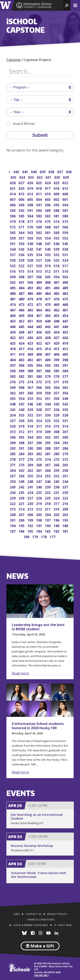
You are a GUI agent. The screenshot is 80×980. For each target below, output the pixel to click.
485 (39, 293)
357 (57, 393)
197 (48, 520)
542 (31, 249)
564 (22, 232)
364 (57, 387)
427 (57, 337)
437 (31, 332)
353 (31, 398)
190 (48, 525)
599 (22, 205)
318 (31, 426)
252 (57, 476)
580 (66, 216)
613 (22, 193)
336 (57, 409)
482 (66, 293)
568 (48, 227)
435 (48, 332)
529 (22, 260)
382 (22, 376)
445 (22, 326)
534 (39, 254)
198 (39, 520)
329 (57, 415)
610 (48, 193)
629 (66, 177)
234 (31, 492)
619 (31, 188)
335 (66, 409)
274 (48, 459)
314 (66, 426)
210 (57, 509)
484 (48, 293)
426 (66, 337)
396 (22, 365)
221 (22, 503)
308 (57, 431)
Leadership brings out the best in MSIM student (38, 627)
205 (39, 514)
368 (22, 387)
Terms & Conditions (41, 919)
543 (22, 249)
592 (22, 210)
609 (57, 193)
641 (25, 171)
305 (22, 437)
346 (31, 404)
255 (31, 476)
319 (22, 426)
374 (31, 382)
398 (66, 359)
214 (22, 509)
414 (48, 348)
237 (66, 487)
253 (48, 476)
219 (39, 503)
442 (48, 326)
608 (66, 193)
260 (48, 470)
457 (39, 315)
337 (48, 409)
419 (66, 343)
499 (39, 282)
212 (39, 509)
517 (66, 265)
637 (60, 171)
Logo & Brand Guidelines (31, 925)
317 (39, 426)
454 (66, 315)
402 (31, 359)
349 (66, 398)
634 (23, 177)
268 (39, 464)
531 (66, 254)
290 (31, 448)
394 (39, 365)
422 (39, 343)
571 (22, 227)
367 (31, 387)
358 (48, 393)
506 (39, 276)
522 (22, 265)
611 (39, 193)
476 (57, 299)
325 (31, 420)
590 (39, 210)
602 (57, 199)
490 (57, 287)
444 (31, 326)
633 (31, 177)
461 (66, 310)
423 (31, 343)
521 (31, 265)
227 (31, 498)
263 (22, 470)
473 (22, 304)
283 (31, 453)
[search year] (40, 112)
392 (57, 365)
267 (48, 464)
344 (48, 404)
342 (66, 404)
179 (36, 536)
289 (39, 448)
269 (31, 464)
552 (66, 238)
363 (66, 387)
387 (39, 370)
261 (39, 470)
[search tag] (40, 100)
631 (49, 177)
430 (31, 337)
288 (48, 448)
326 (22, 420)
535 (31, 254)
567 (57, 227)
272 (66, 459)
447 (66, 321)
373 (39, 382)
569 (39, 227)
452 (22, 321)
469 (57, 304)
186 (22, 531)
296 (39, 442)
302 (48, 437)
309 (48, 431)
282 (39, 453)
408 (39, 354)
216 (66, 503)
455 (57, 315)
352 (39, 398)
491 (48, 287)
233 (39, 492)
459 (22, 315)
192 (31, 525)
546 (57, 243)
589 (48, 210)
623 (57, 182)
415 (39, 348)
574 (57, 221)
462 (57, 310)
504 (57, 276)
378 (57, 376)
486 (31, 293)
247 (39, 481)
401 (39, 359)
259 (57, 470)
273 (57, 459)
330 (48, 415)
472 (31, 304)
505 (48, 276)
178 (44, 536)
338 (39, 409)
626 (31, 182)
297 (31, 442)
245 (57, 481)
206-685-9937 (41, 975)
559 (66, 232)
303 (39, 437)
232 (48, 492)
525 (57, 260)
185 (31, 531)
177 (53, 536)
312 (22, 431)
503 (66, 276)
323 (48, 420)
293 (66, 442)
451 (31, 321)
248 (31, 481)
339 (31, 409)
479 (31, 299)
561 (48, 232)
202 (66, 514)
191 (39, 525)
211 (48, 509)
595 (57, 205)
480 (22, 299)
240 (39, 487)
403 (22, 359)
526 (48, 260)
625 (39, 182)
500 (31, 282)
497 (57, 282)
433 (66, 332)
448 (57, 321)
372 (48, 382)
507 (31, 276)
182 (57, 531)
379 (48, 376)
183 (48, 531)
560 (57, 232)
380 (39, 376)
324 (39, 420)
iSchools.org (19, 967)
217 (57, 503)
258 (66, 470)
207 (22, 514)
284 (22, 453)
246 (48, 481)
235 (22, 492)
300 (66, 437)
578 (22, 221)
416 (31, 348)
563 (31, 232)
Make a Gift (40, 946)
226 (39, 498)
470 (48, 304)
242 (22, 487)
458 (31, 315)
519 (48, 265)
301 (57, 437)
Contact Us (33, 914)
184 (39, 531)
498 (48, 282)
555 (39, 238)
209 (66, 509)
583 (39, 216)
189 (57, 525)
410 (22, 354)
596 (48, 205)
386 (48, 370)
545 (66, 243)
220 (31, 503)
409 (31, 354)
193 (22, 525)
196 (57, 520)
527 (39, 260)
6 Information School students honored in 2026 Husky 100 (38, 726)
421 (48, 343)
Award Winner (21, 123)
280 (57, 453)
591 (31, 210)
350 (57, 398)
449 (48, 321)
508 (22, 276)
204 (48, 514)
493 (31, 287)
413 (57, 348)
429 (39, 337)
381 (31, 376)
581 (57, 216)
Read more (20, 673)
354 (22, 398)
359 (39, 393)
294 (57, 442)
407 (48, 354)
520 (39, 265)
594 (66, 205)
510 (66, 271)
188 (66, 525)
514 (31, 271)
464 (39, 310)
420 (57, 343)
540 (48, 249)
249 (22, 481)
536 (22, 254)
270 (22, 464)
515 (22, 271)
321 (66, 420)
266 (57, 464)
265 (66, 464)
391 (66, 365)
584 (31, 216)
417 (22, 348)
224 (57, 498)
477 (48, 299)
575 (48, 221)
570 (31, 227)
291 (22, 448)
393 (48, 365)
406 (57, 354)
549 (31, 243)
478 (39, 299)
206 (31, 514)
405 (66, 354)
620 (22, 188)
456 (48, 315)
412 (66, 348)
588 (57, 210)
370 (66, 382)
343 (57, 404)
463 (48, 310)
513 (39, 271)
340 (22, 409)
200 (22, 520)
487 (22, 293)
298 (22, 442)
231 (57, 492)
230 (66, 492)
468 (66, 304)
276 (31, 459)
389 (22, 370)
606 (22, 199)
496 (66, 282)
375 (22, 382)
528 (31, 260)
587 (66, 210)
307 (66, 431)
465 (31, 310)
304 (31, 437)
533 (48, 254)
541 (39, 249)
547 (48, 243)
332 (31, 415)
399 (57, 359)
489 (66, 287)
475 (66, 299)
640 (34, 171)
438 (22, 332)
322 (57, 420)
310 (39, 431)
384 (66, 370)
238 (57, 487)
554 (48, 238)
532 (57, 254)
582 (48, 216)
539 (57, 249)
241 (31, 487)
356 (66, 393)
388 (31, 370)
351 (48, 398)
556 (31, 238)
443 (39, 326)
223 (66, 498)
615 (66, 188)
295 (48, 442)
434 (57, 332)
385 (57, 370)
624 (48, 182)
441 (57, 326)
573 (66, 221)
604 (39, 199)
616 (57, 188)
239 (48, 487)
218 (48, 503)
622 (66, 182)
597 (39, 205)
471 (39, 304)
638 (52, 171)
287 (57, 448)
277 (22, 459)
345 (39, 404)
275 (39, 459)
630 (57, 177)
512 (48, 271)
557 (22, 238)
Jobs (17, 914)
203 (57, 514)
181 (66, 531)
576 (39, 221)
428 (48, 337)
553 (57, 238)
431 (22, 337)
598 (31, 205)
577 (31, 221)
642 (17, 171)
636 (69, 171)
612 (31, 193)
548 (39, 243)
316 (48, 426)
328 (66, 415)
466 (22, 310)
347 (22, 404)
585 (22, 216)
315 (57, 426)
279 (66, 453)
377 (66, 376)
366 (39, 387)
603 (48, 199)
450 (39, 321)
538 (66, 249)
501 (22, 282)
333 (22, 415)
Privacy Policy (57, 914)
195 (66, 520)
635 (14, 177)
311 (31, 431)
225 (48, 498)
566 (66, 227)
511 (57, 271)
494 (22, 287)
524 (66, 260)
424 (22, 343)
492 (39, 287)
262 (31, 470)
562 (39, 232)
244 (66, 481)
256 (22, 476)
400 (48, 359)
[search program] (40, 87)
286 (66, 448)
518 (57, 265)
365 (48, 387)
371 (57, 382)
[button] (67, 5)
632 (40, 177)
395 (31, 365)
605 (31, 199)
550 (22, 243)
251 (66, 476)
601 (66, 199)
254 (39, 476)
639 (43, 171)
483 (57, 293)
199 (31, 520)
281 (48, 453)
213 (31, 509)
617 (48, 188)
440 (66, 326)
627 (22, 182)
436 (39, 332)
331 (39, 415)
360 (31, 393)
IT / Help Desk (63, 925)
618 (39, 188)
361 (22, 393)
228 (22, 498)
